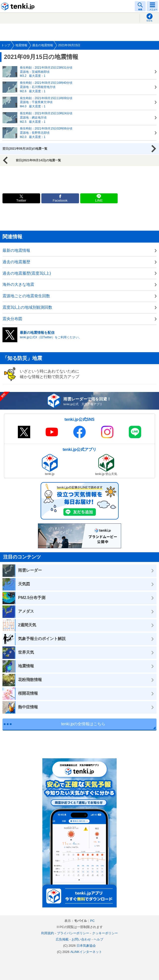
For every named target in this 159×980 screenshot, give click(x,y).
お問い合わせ (81, 939)
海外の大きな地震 (18, 284)
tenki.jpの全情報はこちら (83, 724)
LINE (99, 200)
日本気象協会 (86, 946)
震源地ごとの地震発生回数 (26, 296)
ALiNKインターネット (86, 952)
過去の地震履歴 (16, 262)
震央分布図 (12, 319)
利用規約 (48, 933)
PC (92, 921)
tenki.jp (19, 6)
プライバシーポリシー (73, 933)
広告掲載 (62, 939)
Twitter (21, 200)
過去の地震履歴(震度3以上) (27, 273)
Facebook (60, 200)
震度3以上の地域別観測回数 (27, 307)
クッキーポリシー (105, 933)
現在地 (149, 21)
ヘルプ (98, 939)
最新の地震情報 (16, 250)
